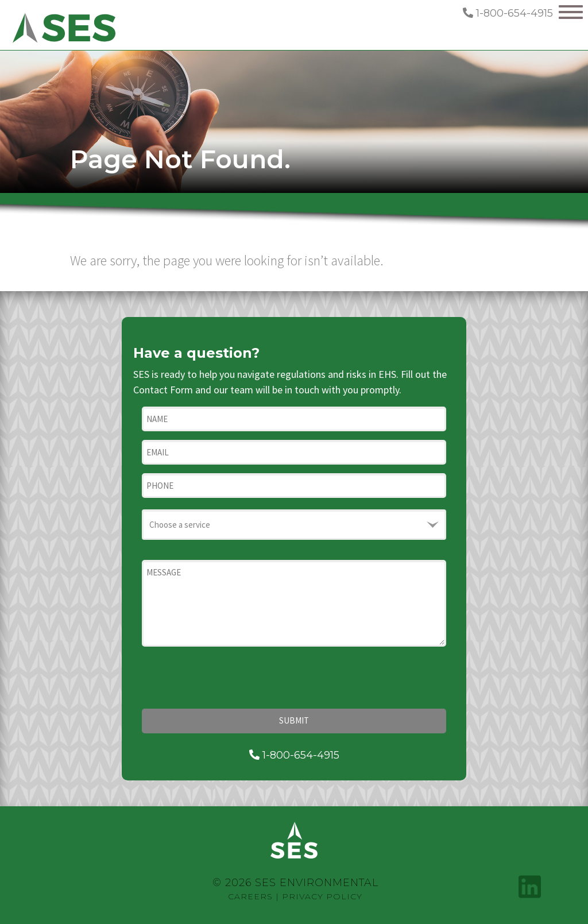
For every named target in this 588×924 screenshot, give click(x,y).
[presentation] (229, 678)
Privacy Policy (322, 896)
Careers (250, 896)
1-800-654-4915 (508, 13)
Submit (294, 720)
